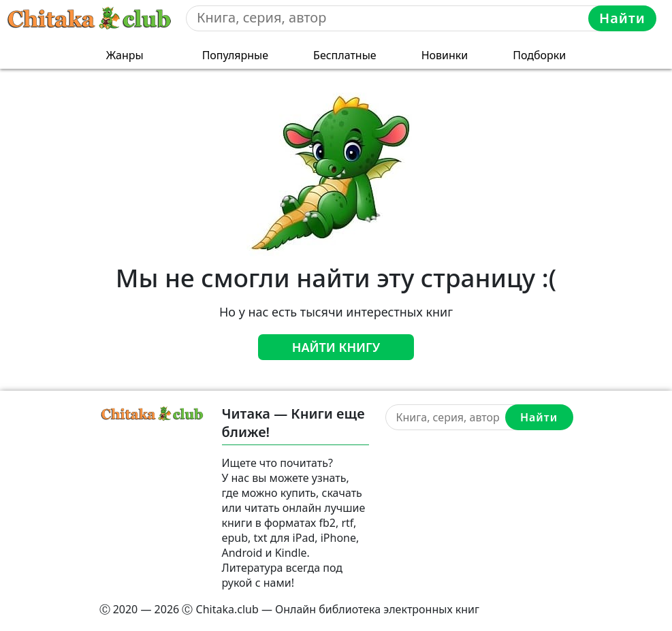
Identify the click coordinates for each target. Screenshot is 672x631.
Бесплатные (345, 55)
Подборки (539, 55)
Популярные (235, 55)
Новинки (445, 55)
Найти (622, 18)
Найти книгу (336, 347)
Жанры (125, 55)
